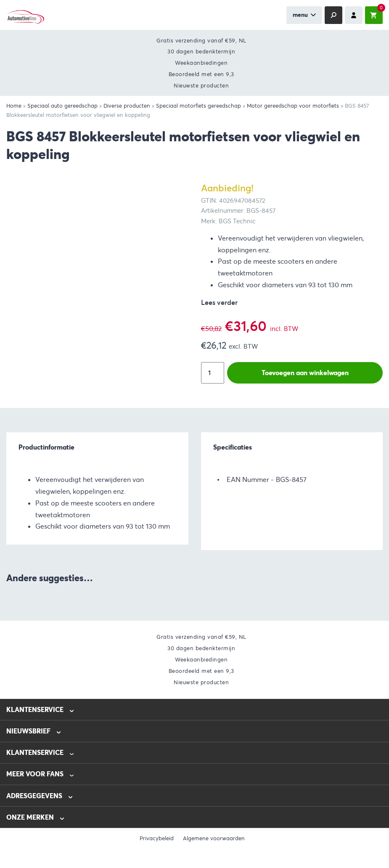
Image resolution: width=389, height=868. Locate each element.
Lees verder (219, 303)
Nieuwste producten (201, 86)
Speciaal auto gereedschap (62, 106)
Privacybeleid (157, 839)
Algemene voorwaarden (214, 839)
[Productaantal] (213, 373)
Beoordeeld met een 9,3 (201, 74)
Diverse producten (127, 106)
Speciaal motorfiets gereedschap (198, 106)
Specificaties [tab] (233, 447)
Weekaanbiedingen (201, 63)
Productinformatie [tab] (46, 447)
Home (14, 106)
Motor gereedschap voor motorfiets (293, 106)
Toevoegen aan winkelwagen (305, 373)
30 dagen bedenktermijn (201, 52)
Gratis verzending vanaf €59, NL (201, 41)
